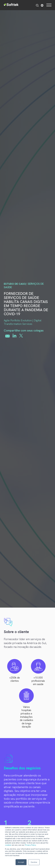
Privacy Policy (30, 845)
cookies (8, 845)
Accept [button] (21, 862)
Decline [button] (34, 862)
